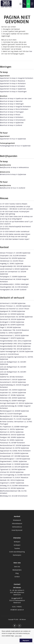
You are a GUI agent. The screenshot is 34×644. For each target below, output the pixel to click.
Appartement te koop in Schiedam (13, 86)
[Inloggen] (20, 4)
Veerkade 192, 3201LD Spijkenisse (12, 480)
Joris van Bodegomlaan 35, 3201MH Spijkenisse (13, 368)
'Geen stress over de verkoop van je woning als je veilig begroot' (16, 218)
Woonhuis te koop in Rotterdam (12, 117)
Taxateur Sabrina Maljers (14, 204)
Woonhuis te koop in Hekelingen (12, 104)
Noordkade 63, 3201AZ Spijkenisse (12, 435)
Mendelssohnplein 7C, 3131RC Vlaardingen (16, 419)
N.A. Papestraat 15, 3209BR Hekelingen (14, 427)
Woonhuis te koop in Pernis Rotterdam (14, 109)
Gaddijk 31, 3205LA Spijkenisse (11, 333)
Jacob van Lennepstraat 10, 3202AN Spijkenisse (13, 273)
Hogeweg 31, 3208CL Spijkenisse (12, 264)
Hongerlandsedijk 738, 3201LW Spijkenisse (15, 349)
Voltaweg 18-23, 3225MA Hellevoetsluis (14, 486)
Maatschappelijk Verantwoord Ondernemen (15, 228)
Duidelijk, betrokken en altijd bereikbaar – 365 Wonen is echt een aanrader (16, 208)
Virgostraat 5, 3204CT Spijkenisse (12, 483)
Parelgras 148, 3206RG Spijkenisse (12, 437)
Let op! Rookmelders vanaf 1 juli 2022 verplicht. (16, 223)
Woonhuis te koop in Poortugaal (12, 112)
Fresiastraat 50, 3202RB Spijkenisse (13, 258)
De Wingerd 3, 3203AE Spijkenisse (12, 322)
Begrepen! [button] (26, 640)
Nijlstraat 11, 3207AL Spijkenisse (12, 429)
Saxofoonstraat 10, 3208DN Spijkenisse (14, 453)
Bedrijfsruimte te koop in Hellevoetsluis (14, 168)
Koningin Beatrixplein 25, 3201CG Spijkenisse (16, 403)
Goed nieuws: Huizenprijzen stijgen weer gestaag (15, 213)
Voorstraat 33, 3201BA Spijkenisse (12, 488)
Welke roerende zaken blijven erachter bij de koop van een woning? (15, 235)
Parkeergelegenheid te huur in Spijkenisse (15, 146)
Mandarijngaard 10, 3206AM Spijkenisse (14, 411)
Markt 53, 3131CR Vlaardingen (11, 414)
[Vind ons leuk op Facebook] (15, 626)
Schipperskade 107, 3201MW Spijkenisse (14, 456)
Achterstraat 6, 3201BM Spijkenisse (13, 303)
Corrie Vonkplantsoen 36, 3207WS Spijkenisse (16, 317)
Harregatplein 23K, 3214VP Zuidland (13, 290)
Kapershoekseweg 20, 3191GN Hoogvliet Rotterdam (14, 386)
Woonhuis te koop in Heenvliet (11, 101)
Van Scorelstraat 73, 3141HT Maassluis (14, 478)
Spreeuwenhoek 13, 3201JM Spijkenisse (14, 467)
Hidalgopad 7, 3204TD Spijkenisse (12, 338)
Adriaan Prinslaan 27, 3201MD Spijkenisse (15, 253)
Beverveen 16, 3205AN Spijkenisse (12, 314)
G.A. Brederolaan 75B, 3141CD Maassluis (14, 330)
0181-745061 (17, 607)
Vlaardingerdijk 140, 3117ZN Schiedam (14, 287)
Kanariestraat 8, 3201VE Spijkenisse (13, 382)
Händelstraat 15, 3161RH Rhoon (12, 261)
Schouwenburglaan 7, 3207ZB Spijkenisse (15, 459)
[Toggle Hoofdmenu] (32, 4)
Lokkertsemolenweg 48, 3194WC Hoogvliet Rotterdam (15, 407)
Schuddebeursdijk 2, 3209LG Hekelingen (14, 284)
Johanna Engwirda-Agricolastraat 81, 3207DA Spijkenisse (17, 358)
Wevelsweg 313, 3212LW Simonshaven (14, 496)
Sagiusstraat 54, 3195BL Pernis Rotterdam (15, 451)
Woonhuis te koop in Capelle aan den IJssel (16, 99)
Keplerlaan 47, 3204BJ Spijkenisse (12, 395)
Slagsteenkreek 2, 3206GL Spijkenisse (13, 461)
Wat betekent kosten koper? (15, 239)
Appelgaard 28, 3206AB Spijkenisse (13, 311)
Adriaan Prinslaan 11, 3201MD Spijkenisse (15, 306)
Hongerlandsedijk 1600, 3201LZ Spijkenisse (16, 344)
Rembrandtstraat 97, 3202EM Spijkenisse (15, 445)
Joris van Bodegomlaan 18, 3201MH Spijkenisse (13, 363)
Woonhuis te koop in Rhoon (10, 115)
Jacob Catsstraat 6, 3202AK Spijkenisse (14, 269)
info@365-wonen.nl (17, 610)
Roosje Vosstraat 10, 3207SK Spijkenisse (14, 448)
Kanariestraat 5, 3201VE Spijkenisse (13, 380)
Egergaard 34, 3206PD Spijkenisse (12, 325)
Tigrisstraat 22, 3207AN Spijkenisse (13, 470)
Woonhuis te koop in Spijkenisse (12, 123)
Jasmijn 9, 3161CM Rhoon (9, 354)
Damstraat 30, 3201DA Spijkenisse (12, 319)
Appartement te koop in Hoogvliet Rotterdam (17, 78)
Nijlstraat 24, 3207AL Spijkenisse (12, 432)
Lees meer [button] (18, 636)
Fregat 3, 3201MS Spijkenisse (10, 327)
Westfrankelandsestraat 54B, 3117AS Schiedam (13, 492)
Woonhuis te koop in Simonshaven (13, 120)
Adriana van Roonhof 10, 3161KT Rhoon (15, 309)
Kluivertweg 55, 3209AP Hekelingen (13, 401)
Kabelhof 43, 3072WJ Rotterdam (12, 377)
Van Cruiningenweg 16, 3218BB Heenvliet (15, 475)
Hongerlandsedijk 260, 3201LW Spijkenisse (15, 346)
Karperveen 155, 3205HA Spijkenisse (13, 390)
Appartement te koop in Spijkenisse (13, 89)
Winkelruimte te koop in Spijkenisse (13, 174)
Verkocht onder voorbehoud (15, 232)
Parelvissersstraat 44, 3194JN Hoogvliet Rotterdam (14, 281)
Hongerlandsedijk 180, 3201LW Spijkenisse (15, 266)
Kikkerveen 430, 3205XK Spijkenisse (13, 398)
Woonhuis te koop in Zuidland (11, 125)
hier (31, 51)
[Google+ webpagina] (19, 626)
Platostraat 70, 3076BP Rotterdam (12, 443)
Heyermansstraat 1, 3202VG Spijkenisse (14, 336)
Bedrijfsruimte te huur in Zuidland (13, 188)
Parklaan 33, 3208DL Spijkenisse (12, 440)
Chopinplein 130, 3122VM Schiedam (13, 256)
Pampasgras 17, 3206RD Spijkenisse (13, 277)
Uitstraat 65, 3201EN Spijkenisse (12, 472)
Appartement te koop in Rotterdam (13, 84)
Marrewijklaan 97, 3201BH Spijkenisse (14, 416)
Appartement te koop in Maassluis (13, 81)
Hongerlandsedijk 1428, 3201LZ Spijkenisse (16, 341)
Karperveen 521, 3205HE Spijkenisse (13, 393)
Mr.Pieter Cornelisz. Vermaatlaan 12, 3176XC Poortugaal (16, 423)
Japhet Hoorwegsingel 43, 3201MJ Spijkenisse (17, 352)
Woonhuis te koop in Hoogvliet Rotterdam (15, 107)
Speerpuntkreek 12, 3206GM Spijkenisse (14, 464)
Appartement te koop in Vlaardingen (13, 92)
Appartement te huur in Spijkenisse (13, 139)
